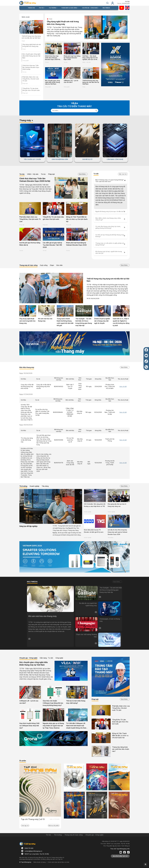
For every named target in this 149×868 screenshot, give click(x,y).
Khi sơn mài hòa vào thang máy (45, 320)
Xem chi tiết (123, 386)
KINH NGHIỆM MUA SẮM (60, 159)
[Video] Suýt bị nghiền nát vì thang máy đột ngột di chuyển (102, 321)
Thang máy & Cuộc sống (28, 265)
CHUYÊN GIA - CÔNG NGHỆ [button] (90, 8)
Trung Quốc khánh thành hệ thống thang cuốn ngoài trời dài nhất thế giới (65, 322)
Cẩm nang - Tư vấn (46, 658)
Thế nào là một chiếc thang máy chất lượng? (76, 702)
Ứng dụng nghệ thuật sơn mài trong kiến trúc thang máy (63, 23)
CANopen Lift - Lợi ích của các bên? (71, 81)
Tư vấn (96, 174)
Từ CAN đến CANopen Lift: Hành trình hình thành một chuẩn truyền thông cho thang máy (77, 726)
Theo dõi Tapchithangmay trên (120, 849)
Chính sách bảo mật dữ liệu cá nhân (58, 862)
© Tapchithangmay (25, 862)
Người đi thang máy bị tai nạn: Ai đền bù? (110, 211)
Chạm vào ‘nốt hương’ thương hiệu (86, 636)
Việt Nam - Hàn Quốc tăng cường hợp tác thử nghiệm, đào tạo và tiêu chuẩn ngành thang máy (90, 58)
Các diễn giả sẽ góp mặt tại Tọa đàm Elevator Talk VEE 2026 (52, 245)
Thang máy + (26, 120)
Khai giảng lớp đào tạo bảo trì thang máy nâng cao (117, 505)
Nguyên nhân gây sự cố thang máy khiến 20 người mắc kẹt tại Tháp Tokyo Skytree (53, 726)
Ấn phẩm (23, 761)
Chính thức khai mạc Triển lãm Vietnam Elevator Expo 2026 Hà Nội (31, 67)
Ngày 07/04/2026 (26, 394)
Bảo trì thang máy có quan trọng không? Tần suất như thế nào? (110, 181)
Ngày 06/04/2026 (26, 425)
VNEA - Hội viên (87, 62)
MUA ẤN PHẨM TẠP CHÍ (120, 856)
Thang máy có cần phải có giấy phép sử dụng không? (110, 244)
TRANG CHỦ (31, 8)
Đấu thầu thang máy (27, 367)
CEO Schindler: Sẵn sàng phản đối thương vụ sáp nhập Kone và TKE (95, 505)
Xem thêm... (83, 174)
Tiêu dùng (45, 486)
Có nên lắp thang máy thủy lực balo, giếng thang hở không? (108, 227)
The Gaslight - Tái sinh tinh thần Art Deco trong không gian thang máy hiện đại (84, 322)
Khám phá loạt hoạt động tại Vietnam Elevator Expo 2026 (72, 58)
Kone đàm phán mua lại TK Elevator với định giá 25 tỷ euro (94, 531)
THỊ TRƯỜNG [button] (53, 8)
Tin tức (24, 72)
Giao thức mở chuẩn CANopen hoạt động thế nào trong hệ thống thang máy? (53, 703)
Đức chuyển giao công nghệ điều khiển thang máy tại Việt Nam (31, 56)
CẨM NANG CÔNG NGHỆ (115, 159)
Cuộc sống (44, 265)
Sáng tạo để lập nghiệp (28, 526)
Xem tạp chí (25, 826)
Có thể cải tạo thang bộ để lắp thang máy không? (110, 236)
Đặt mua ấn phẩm (54, 826)
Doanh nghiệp (34, 486)
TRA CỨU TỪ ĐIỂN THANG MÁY (74, 106)
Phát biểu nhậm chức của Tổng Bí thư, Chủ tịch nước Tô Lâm (31, 79)
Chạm (23, 41)
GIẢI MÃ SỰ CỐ (87, 159)
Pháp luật (25, 83)
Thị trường (23, 486)
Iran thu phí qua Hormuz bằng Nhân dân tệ (30, 244)
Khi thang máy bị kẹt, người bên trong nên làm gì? (109, 252)
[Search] (73, 111)
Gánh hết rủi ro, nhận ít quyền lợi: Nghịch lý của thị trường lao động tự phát (121, 322)
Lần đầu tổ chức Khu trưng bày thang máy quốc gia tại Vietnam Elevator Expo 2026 (117, 532)
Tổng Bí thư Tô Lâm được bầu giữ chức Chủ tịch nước (53, 218)
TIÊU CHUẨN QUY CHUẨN (32, 159)
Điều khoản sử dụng (40, 862)
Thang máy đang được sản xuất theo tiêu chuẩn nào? (121, 749)
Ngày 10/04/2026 (26, 373)
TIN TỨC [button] (41, 8)
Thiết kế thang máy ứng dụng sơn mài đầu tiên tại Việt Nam (31, 37)
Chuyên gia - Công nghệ (28, 658)
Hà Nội (127, 2)
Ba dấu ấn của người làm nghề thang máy (88, 604)
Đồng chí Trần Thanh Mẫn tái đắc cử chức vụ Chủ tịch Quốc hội (77, 219)
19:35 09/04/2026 (93, 298)
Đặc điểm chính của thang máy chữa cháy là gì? (108, 219)
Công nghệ (26, 61)
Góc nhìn (59, 265)
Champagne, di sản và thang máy (110, 620)
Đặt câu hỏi (123, 174)
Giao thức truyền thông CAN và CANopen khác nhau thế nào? (29, 726)
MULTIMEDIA (106, 8)
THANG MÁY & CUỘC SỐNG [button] (69, 8)
